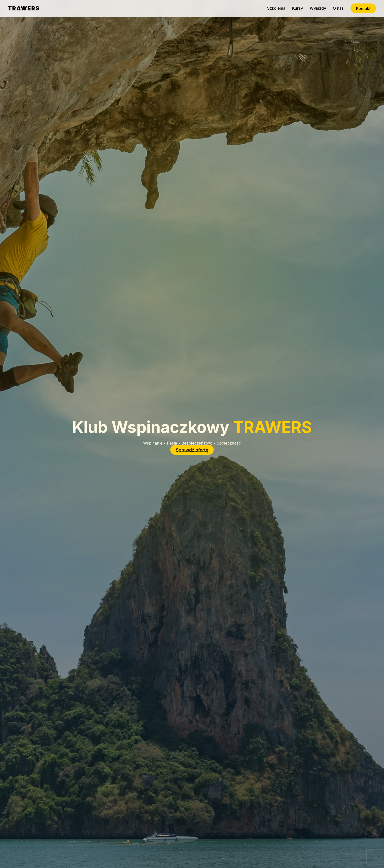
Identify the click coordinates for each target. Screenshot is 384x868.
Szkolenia (276, 8)
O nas (338, 8)
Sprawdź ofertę (192, 450)
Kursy (298, 8)
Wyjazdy (318, 8)
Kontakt (363, 8)
